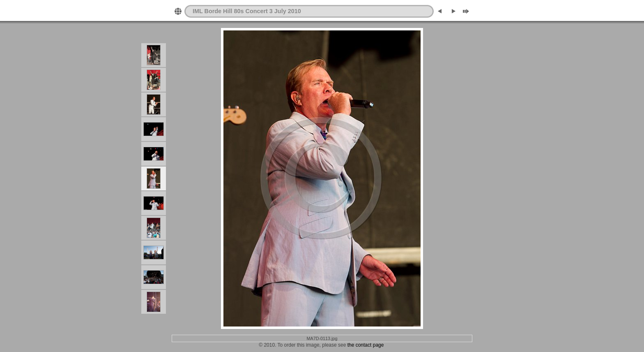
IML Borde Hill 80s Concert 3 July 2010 (247, 11)
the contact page (366, 345)
